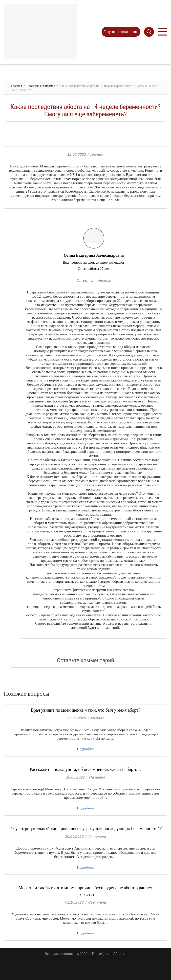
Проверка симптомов (41, 86)
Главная (17, 86)
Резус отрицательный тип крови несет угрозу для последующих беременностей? (86, 829)
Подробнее (85, 749)
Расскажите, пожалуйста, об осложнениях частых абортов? (85, 769)
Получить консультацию (121, 32)
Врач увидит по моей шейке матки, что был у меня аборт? (85, 710)
